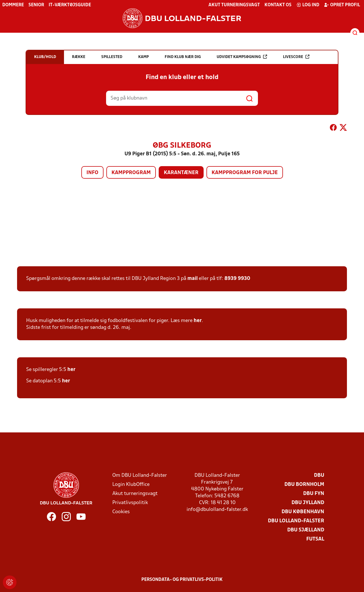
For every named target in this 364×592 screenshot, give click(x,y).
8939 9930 (237, 279)
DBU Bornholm (304, 485)
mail (193, 279)
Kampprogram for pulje (245, 173)
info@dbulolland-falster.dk (217, 510)
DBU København (303, 512)
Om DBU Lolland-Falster (140, 476)
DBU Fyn (314, 494)
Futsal (315, 539)
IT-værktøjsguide (70, 5)
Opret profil (342, 5)
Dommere (13, 5)
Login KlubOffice (131, 485)
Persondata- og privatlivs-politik (182, 580)
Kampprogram (131, 173)
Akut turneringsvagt (234, 5)
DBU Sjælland (306, 530)
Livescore (296, 57)
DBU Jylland (308, 503)
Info (92, 173)
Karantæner (181, 173)
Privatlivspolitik (130, 503)
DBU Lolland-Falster (296, 521)
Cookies (121, 512)
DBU (319, 476)
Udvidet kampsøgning (242, 57)
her (198, 321)
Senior (36, 5)
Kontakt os (278, 5)
